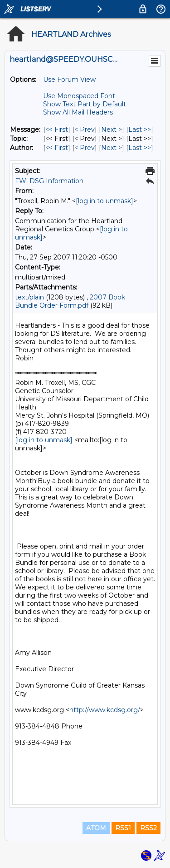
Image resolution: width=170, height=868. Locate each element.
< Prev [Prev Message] (85, 130)
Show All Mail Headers (78, 112)
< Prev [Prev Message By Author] (85, 148)
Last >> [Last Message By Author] (140, 148)
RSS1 (123, 828)
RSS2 (148, 828)
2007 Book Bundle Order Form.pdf (70, 301)
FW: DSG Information (49, 181)
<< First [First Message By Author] (57, 148)
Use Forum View (69, 80)
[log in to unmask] (104, 201)
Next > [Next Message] (112, 130)
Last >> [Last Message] (140, 130)
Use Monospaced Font (79, 96)
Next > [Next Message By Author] (112, 148)
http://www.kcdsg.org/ (105, 710)
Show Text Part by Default (85, 104)
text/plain (29, 297)
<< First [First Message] (57, 130)
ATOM (96, 828)
